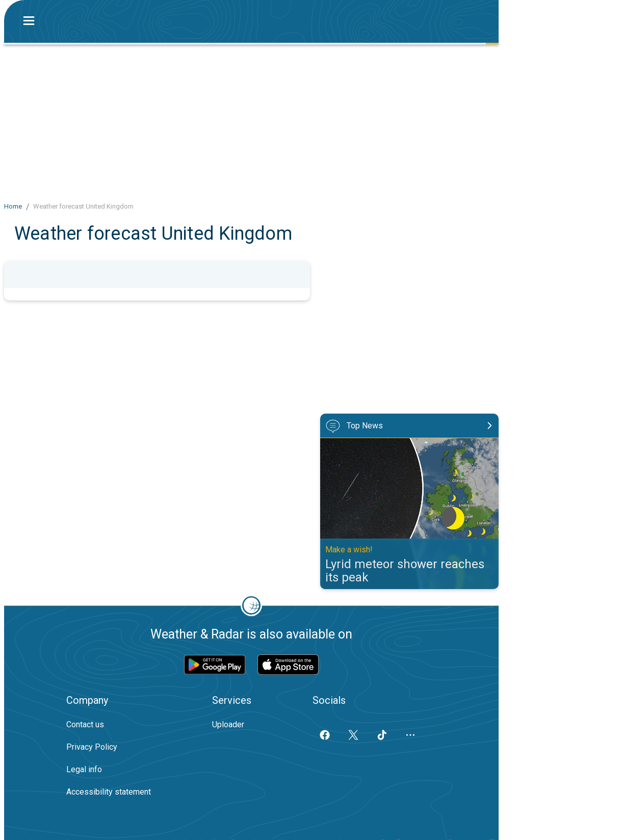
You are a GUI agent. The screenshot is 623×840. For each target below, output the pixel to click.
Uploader (228, 724)
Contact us (85, 724)
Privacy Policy (92, 747)
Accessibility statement (109, 792)
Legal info (84, 769)
